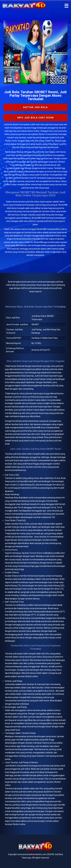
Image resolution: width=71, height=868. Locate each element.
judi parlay (18, 654)
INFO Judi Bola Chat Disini (35, 118)
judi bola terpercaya (34, 394)
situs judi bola (38, 152)
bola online (22, 454)
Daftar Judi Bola (35, 107)
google (32, 815)
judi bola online (32, 202)
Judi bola (8, 124)
